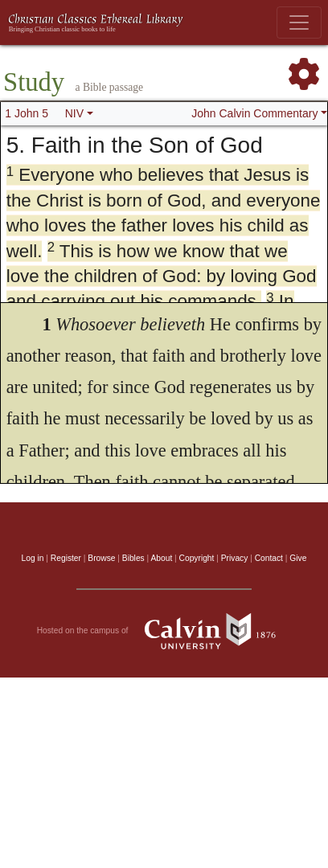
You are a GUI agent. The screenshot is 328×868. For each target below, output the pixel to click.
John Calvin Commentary (254, 113)
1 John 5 (27, 113)
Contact (269, 558)
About (161, 558)
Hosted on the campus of (164, 631)
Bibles (133, 558)
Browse (101, 558)
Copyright (197, 558)
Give (298, 558)
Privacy (235, 558)
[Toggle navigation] (299, 23)
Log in (33, 558)
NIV (74, 113)
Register (66, 558)
